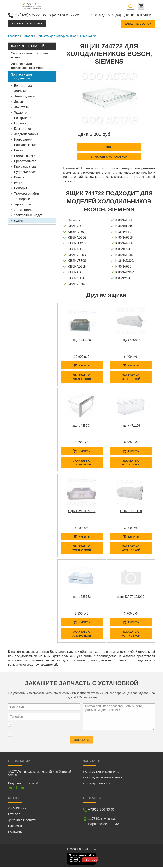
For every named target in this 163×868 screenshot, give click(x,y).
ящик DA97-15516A (82, 511)
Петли (18, 150)
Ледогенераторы (26, 134)
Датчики (20, 91)
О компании (17, 809)
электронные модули (29, 215)
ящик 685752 (82, 597)
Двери (19, 102)
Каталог (28, 36)
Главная (14, 36)
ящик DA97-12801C (131, 597)
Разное (19, 177)
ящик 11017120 (131, 511)
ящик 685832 (131, 340)
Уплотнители (23, 210)
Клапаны (20, 123)
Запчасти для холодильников (57, 36)
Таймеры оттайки (26, 193)
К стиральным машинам (101, 772)
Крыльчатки (22, 129)
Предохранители (26, 161)
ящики (19, 220)
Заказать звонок (138, 24)
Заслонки (21, 112)
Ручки (18, 183)
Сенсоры (21, 188)
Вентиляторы (24, 85)
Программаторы (26, 166)
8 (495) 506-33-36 (65, 15)
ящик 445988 (82, 340)
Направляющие (25, 145)
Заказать (81, 738)
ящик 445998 (82, 426)
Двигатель (21, 107)
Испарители (23, 118)
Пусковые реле (25, 172)
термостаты (23, 204)
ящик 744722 (89, 36)
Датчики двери (25, 96)
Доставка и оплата (22, 821)
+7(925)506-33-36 (31, 15)
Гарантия (15, 827)
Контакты (15, 833)
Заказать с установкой (109, 156)
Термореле (22, 199)
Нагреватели (23, 139)
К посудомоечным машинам (105, 778)
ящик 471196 (131, 426)
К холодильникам (96, 784)
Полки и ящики (25, 156)
